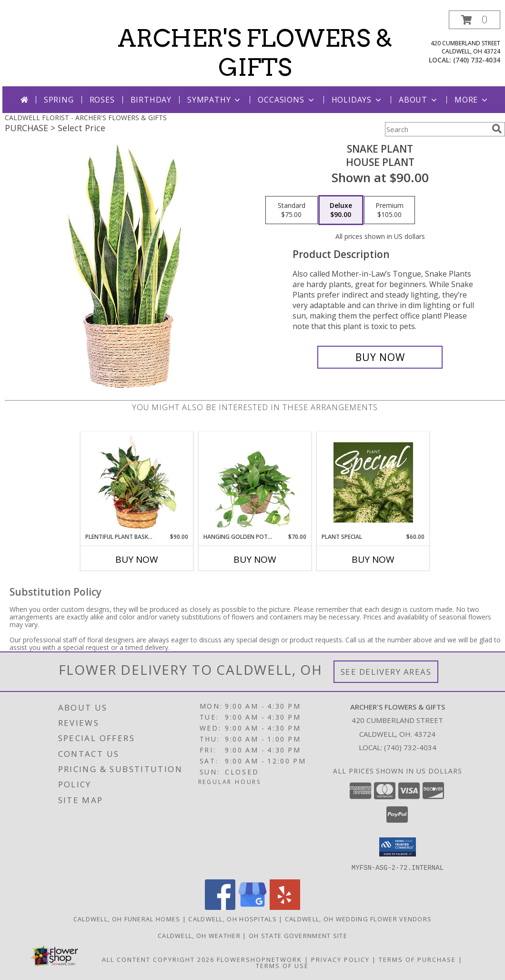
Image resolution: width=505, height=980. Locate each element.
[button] (475, 20)
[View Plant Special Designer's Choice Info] (373, 482)
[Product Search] (436, 129)
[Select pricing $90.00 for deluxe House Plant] (341, 210)
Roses (102, 100)
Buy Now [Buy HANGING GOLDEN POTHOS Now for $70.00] (255, 559)
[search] (497, 129)
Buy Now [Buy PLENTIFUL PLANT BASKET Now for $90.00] (137, 559)
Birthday (151, 100)
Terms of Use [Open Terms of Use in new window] (282, 965)
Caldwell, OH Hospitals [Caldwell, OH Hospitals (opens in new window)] (232, 918)
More (472, 100)
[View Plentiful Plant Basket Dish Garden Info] (137, 482)
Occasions (287, 100)
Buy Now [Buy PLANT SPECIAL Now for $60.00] (373, 559)
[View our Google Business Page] (252, 907)
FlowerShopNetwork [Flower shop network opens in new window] (259, 959)
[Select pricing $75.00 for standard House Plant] (292, 210)
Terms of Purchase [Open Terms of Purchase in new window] (417, 959)
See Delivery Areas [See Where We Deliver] (386, 672)
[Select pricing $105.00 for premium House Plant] (389, 210)
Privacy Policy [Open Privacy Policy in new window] (340, 959)
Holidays (357, 100)
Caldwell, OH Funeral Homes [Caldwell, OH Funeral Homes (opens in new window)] (127, 918)
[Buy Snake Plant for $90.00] (380, 357)
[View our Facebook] (220, 907)
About (419, 100)
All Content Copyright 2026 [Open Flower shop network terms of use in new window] (158, 959)
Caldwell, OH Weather (199, 935)
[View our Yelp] (285, 907)
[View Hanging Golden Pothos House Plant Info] (255, 482)
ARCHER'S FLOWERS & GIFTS (255, 53)
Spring (59, 100)
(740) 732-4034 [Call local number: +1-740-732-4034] (477, 60)
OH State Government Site (298, 935)
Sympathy (215, 100)
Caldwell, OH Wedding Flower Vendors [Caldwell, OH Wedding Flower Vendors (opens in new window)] (359, 918)
